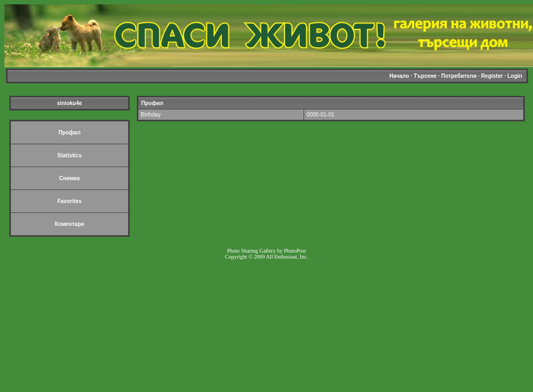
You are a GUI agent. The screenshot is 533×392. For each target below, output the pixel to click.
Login (515, 76)
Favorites (69, 201)
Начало (399, 76)
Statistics (69, 155)
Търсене (425, 76)
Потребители (459, 76)
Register (492, 76)
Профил (69, 133)
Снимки (70, 178)
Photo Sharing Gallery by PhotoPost (266, 251)
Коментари (70, 224)
